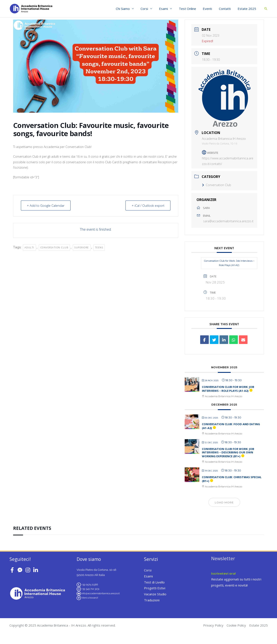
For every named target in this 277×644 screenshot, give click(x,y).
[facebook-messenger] (21, 570)
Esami (165, 9)
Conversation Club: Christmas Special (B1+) (232, 479)
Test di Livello (154, 582)
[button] (266, 9)
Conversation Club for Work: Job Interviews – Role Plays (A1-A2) (229, 263)
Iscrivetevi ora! (223, 573)
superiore (82, 247)
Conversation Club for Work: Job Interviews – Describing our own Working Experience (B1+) (228, 452)
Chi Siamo (125, 9)
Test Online (189, 9)
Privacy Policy (213, 625)
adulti (29, 247)
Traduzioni (152, 600)
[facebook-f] (13, 570)
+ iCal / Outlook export (148, 205)
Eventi (208, 9)
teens (99, 247)
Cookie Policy (236, 625)
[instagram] (29, 570)
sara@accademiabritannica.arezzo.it (228, 221)
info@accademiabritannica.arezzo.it (101, 593)
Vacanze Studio (155, 594)
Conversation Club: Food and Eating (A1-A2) (231, 426)
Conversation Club (217, 185)
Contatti (225, 9)
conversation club (54, 247)
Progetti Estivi (155, 588)
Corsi (146, 9)
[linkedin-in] (36, 570)
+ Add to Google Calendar (46, 205)
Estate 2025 (247, 9)
